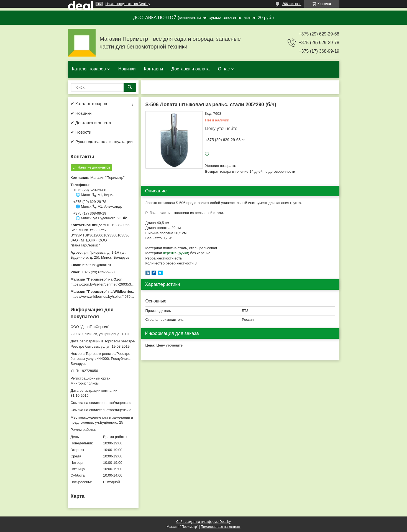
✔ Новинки (81, 113)
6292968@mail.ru (97, 265)
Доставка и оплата (190, 69)
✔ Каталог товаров (89, 104)
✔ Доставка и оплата (91, 123)
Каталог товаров (89, 69)
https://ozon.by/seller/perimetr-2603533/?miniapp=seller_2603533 (123, 284)
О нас (224, 69)
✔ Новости (81, 132)
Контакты (153, 69)
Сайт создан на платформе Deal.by (203, 522)
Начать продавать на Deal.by (128, 4)
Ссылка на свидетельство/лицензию (101, 403)
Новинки (127, 69)
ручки (183, 253)
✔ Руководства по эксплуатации (102, 142)
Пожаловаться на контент (220, 527)
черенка (170, 253)
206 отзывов (292, 4)
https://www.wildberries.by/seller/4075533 (104, 296)
